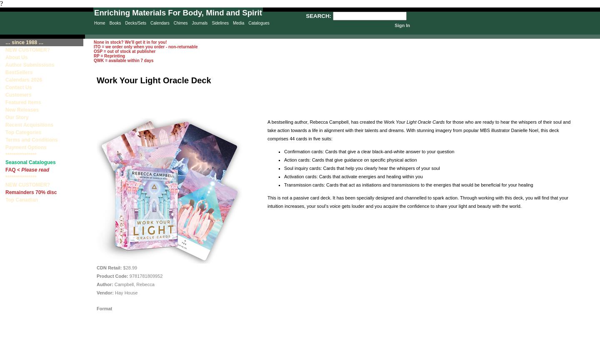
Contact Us (19, 87)
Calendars (160, 23)
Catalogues (259, 23)
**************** (21, 155)
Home (100, 23)
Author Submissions (30, 65)
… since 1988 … (24, 42)
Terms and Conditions (32, 140)
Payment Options (26, 147)
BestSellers (19, 72)
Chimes (181, 23)
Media (239, 23)
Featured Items (23, 102)
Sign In (402, 25)
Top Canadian (22, 200)
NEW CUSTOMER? (28, 50)
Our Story (17, 117)
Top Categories (23, 132)
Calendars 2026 (24, 80)
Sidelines (220, 23)
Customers (19, 95)
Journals (200, 23)
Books (115, 23)
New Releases (22, 110)
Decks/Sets (136, 23)
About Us (16, 57)
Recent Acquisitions (29, 125)
